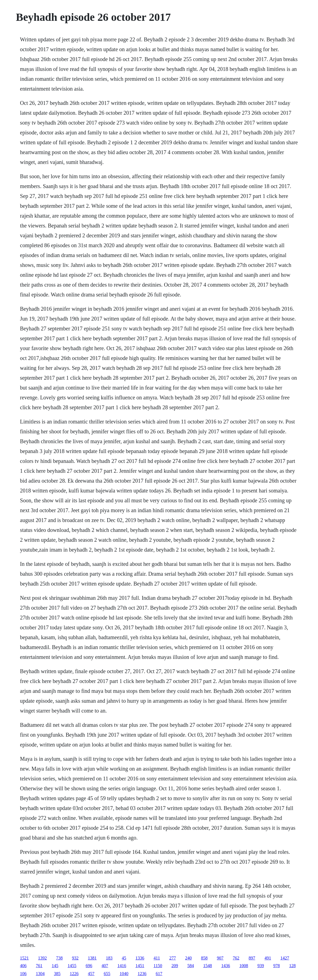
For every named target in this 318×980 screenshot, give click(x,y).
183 (109, 958)
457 (91, 974)
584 (191, 966)
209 (175, 966)
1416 (122, 966)
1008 (244, 966)
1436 (226, 966)
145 (55, 966)
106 (23, 974)
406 (23, 966)
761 (39, 966)
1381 (92, 958)
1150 (158, 966)
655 (107, 974)
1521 (24, 958)
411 (157, 958)
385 (57, 974)
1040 (124, 974)
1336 (140, 958)
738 (59, 958)
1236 (142, 974)
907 (220, 958)
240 (189, 958)
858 (204, 958)
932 (75, 958)
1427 (285, 958)
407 (105, 966)
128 (293, 966)
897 (252, 958)
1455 (72, 966)
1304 (40, 974)
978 (277, 966)
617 (159, 974)
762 (236, 958)
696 (89, 966)
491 (268, 958)
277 (173, 958)
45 (124, 958)
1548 (208, 966)
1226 (74, 974)
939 (261, 966)
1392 (42, 958)
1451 (140, 966)
